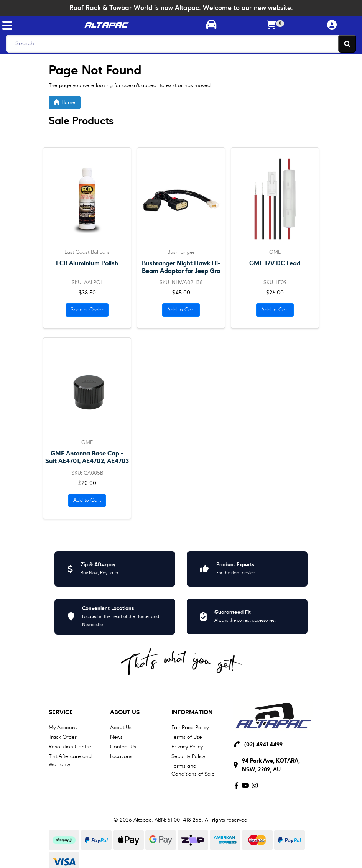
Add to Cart (181, 310)
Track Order (63, 737)
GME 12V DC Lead (275, 264)
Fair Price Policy (190, 728)
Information (192, 713)
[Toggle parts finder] (211, 26)
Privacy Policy (187, 747)
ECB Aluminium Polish (87, 264)
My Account (63, 728)
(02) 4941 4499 (263, 745)
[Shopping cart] (271, 26)
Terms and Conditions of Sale (193, 770)
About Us (125, 713)
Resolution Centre (70, 747)
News (116, 737)
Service (61, 713)
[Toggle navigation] (7, 25)
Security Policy (188, 756)
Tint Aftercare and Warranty (70, 760)
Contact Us (123, 747)
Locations (121, 756)
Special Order (87, 310)
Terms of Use (187, 737)
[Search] (179, 44)
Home (65, 102)
